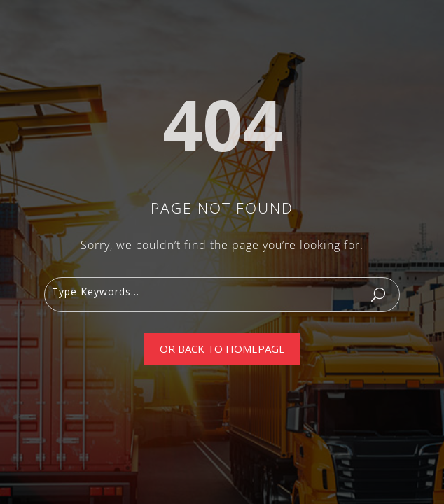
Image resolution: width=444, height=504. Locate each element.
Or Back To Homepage (222, 349)
